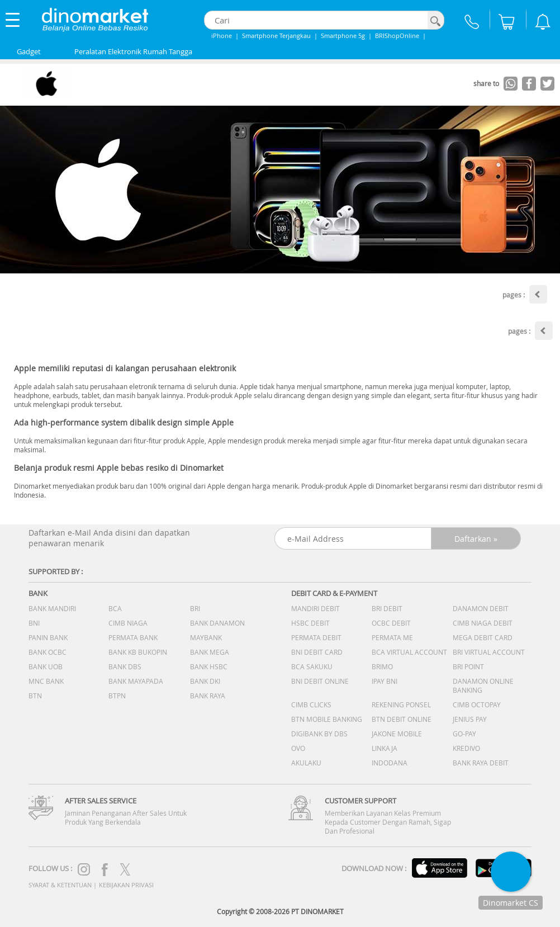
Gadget (29, 51)
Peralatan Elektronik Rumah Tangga (133, 51)
